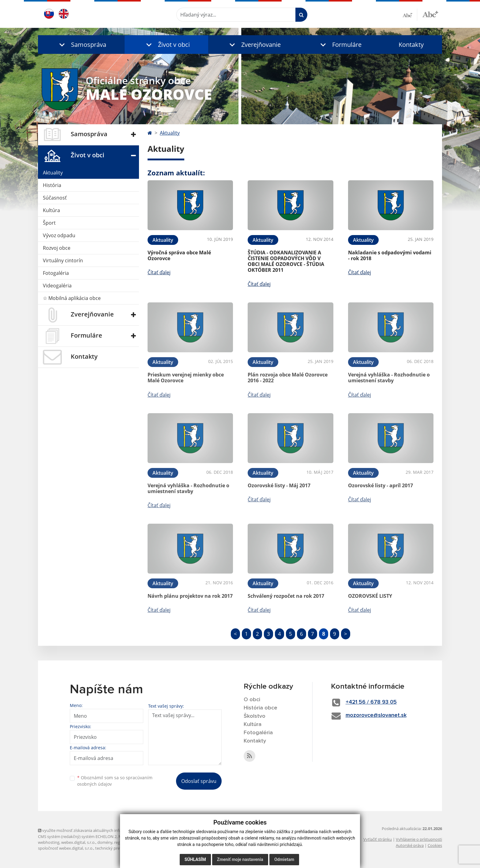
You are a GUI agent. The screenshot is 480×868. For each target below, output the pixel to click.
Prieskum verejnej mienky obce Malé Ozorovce (186, 378)
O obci (252, 700)
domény (105, 842)
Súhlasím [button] (195, 859)
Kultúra (51, 210)
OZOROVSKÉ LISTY (370, 596)
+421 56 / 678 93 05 (371, 702)
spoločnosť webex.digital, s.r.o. (66, 848)
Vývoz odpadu (59, 235)
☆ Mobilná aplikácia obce (72, 298)
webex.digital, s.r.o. (78, 842)
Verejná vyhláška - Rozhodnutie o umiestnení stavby (389, 378)
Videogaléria (57, 286)
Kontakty (411, 45)
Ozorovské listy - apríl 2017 (381, 485)
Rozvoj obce (57, 248)
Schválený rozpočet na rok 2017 (286, 596)
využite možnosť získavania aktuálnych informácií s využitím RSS (99, 830)
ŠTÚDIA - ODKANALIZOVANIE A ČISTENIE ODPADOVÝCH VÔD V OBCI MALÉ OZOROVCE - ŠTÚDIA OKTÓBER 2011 (286, 261)
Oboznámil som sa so (115, 781)
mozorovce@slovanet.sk (376, 715)
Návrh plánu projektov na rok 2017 (190, 596)
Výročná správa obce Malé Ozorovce (179, 255)
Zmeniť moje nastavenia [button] (240, 859)
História (52, 185)
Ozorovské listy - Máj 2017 (279, 485)
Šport (49, 223)
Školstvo (255, 716)
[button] (81, 45)
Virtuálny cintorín (63, 260)
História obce (261, 708)
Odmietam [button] (284, 859)
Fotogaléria (56, 273)
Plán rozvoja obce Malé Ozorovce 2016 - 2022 (288, 378)
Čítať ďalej (159, 272)
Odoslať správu (199, 781)
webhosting (49, 842)
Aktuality (53, 173)
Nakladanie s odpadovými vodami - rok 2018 (390, 255)
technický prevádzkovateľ (118, 848)
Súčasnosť (55, 198)
